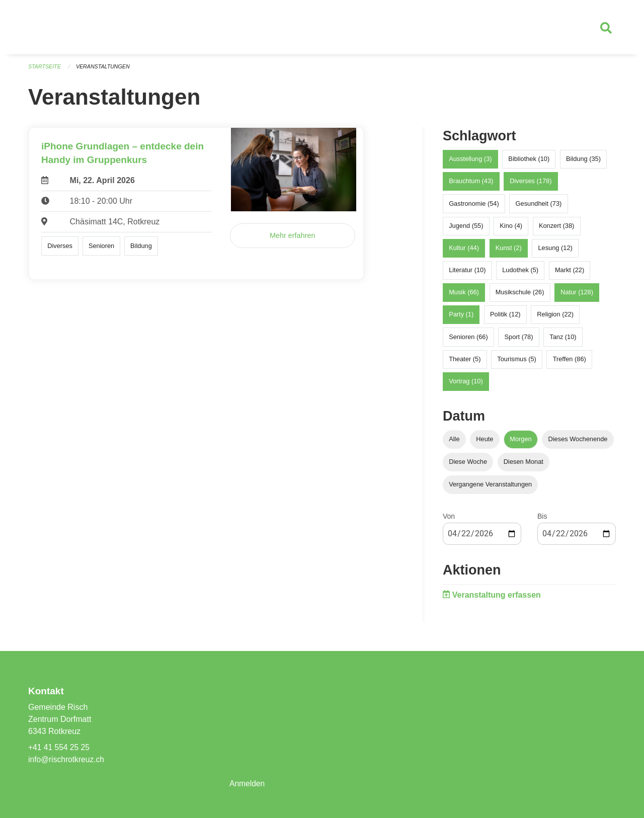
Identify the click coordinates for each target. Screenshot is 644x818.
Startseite (45, 70)
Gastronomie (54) (474, 207)
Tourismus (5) (517, 363)
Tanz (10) (563, 340)
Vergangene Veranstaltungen (490, 488)
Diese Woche (468, 466)
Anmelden (248, 784)
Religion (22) (555, 318)
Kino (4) (511, 229)
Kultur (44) (464, 252)
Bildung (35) (583, 163)
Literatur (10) (467, 274)
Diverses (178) (531, 185)
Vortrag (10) (466, 385)
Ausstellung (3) (470, 163)
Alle (454, 443)
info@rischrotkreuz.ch (67, 759)
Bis (542, 520)
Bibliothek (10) (529, 163)
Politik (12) (505, 318)
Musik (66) (464, 296)
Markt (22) (570, 274)
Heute (485, 443)
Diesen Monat (524, 466)
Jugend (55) (466, 229)
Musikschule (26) (520, 296)
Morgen (520, 443)
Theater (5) (465, 363)
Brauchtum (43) (471, 185)
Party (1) (461, 318)
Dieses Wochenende (578, 443)
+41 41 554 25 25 (60, 747)
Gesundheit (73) (539, 207)
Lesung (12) (555, 252)
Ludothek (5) (520, 274)
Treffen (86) (570, 363)
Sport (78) (519, 340)
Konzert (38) (556, 229)
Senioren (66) (468, 340)
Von (449, 520)
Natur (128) (577, 296)
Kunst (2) (509, 252)
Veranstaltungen (105, 70)
